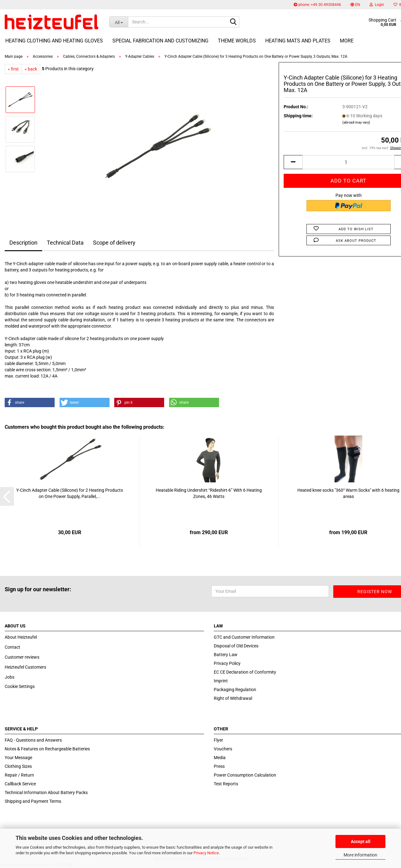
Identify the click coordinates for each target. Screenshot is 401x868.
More (347, 41)
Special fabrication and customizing (160, 41)
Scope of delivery (114, 243)
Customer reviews (22, 657)
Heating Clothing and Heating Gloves (54, 41)
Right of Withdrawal (233, 698)
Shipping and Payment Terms (33, 801)
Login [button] (377, 5)
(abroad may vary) (356, 122)
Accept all (361, 841)
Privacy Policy (227, 663)
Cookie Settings (20, 686)
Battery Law (226, 655)
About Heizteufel (21, 637)
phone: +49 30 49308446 (317, 5)
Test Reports (226, 784)
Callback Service (20, 784)
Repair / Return (19, 775)
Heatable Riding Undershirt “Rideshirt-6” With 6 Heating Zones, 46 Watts (209, 493)
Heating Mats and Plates (298, 41)
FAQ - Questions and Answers (33, 740)
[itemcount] (348, 162)
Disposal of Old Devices (236, 646)
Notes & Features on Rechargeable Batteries (47, 749)
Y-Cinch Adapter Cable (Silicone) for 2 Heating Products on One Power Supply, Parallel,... (70, 493)
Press (219, 766)
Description (23, 243)
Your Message (18, 758)
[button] (355, 5)
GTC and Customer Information (244, 637)
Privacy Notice (206, 853)
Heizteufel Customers (25, 667)
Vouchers (223, 749)
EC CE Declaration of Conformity (245, 672)
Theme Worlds (237, 41)
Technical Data (65, 243)
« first (13, 69)
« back (31, 69)
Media (220, 758)
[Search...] (119, 22)
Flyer (218, 740)
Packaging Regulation (235, 690)
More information (360, 855)
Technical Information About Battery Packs (46, 792)
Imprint (221, 681)
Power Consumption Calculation (245, 775)
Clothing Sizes (18, 766)
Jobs (10, 677)
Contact (12, 647)
